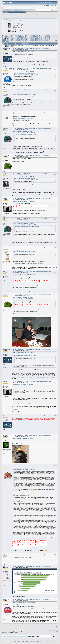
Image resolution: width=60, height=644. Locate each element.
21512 (15, 40)
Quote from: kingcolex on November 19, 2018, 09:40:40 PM (23, 297)
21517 (29, 40)
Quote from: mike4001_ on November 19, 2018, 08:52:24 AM (24, 602)
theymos (5, 112)
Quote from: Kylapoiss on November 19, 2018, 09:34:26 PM (24, 133)
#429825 (55, 129)
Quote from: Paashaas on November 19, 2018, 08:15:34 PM (23, 202)
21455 (46, 36)
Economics (17, 15)
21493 (10, 39)
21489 (46, 38)
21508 (4, 40)
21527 (9, 41)
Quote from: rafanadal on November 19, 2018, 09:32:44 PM (23, 51)
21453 (40, 36)
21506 (46, 39)
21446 (20, 36)
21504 (40, 39)
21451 (34, 36)
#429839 (55, 567)
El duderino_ (6, 465)
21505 (43, 39)
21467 (32, 37)
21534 (29, 41)
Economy (12, 15)
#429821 (55, 49)
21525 (4, 41)
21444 (15, 36)
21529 (15, 41)
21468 (34, 37)
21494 (13, 39)
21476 (9, 38)
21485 (34, 38)
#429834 (55, 382)
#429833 (55, 350)
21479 (18, 38)
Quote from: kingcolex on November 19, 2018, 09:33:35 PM (23, 72)
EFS (20, 114)
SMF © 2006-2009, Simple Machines (35, 642)
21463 (20, 37)
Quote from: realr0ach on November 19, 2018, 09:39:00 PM (23, 222)
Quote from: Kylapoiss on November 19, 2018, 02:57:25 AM (24, 470)
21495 (15, 39)
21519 (34, 40)
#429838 (55, 555)
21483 (29, 38)
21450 (32, 36)
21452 (37, 36)
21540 (46, 41)
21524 (48, 40)
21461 (15, 37)
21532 (23, 41)
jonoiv (5, 247)
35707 (7, 42)
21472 (46, 37)
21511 (12, 40)
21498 (24, 39)
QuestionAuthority (7, 69)
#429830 (55, 248)
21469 (37, 37)
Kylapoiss (5, 90)
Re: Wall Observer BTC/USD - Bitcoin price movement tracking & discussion (33, 48)
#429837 (55, 466)
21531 (20, 41)
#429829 (55, 219)
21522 (43, 40)
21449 (29, 36)
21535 (32, 41)
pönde (5, 272)
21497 (21, 39)
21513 (18, 40)
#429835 (55, 416)
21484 (32, 38)
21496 (18, 39)
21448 (26, 36)
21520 (37, 40)
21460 (12, 37)
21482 (26, 38)
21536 (34, 41)
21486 (37, 38)
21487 (40, 38)
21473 (48, 37)
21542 (4, 42)
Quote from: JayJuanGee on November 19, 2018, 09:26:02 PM (26, 134)
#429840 (55, 600)
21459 (9, 37)
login (15, 8)
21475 (6, 38)
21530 (18, 41)
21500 (29, 39)
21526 (6, 41)
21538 (40, 41)
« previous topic (55, 37)
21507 (49, 39)
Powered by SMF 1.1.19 (23, 642)
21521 (40, 40)
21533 (26, 41)
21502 (35, 39)
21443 (12, 36)
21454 (43, 36)
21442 (9, 36)
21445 (18, 36)
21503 (38, 39)
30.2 (18, 10)
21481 (23, 38)
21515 (23, 40)
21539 (43, 41)
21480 (20, 38)
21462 (18, 37)
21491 (4, 39)
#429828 (55, 199)
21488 (43, 38)
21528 (12, 41)
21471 (43, 37)
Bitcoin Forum (5, 15)
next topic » (56, 38)
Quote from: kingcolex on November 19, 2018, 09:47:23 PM (23, 438)
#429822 (55, 69)
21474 (4, 38)
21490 (48, 38)
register (18, 8)
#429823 (55, 91)
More (24, 12)
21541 (48, 41)
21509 (6, 40)
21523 (46, 40)
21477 (12, 38)
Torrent (20, 10)
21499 (27, 39)
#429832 (55, 295)
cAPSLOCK (6, 198)
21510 (9, 40)
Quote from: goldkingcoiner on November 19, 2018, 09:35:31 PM (24, 250)
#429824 (55, 113)
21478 (15, 38)
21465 (26, 37)
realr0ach (5, 174)
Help (9, 12)
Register (20, 12)
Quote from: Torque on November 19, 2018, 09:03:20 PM (23, 385)
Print (56, 41)
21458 (6, 37)
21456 (48, 36)
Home (6, 12)
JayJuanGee (6, 599)
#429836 (55, 436)
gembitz (5, 435)
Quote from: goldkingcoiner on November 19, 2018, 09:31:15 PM (25, 53)
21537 (37, 41)
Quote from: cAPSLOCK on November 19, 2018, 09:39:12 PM (24, 275)
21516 (26, 40)
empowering (6, 155)
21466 (29, 37)
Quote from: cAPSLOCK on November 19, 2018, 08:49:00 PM (25, 386)
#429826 (55, 156)
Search (13, 12)
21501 (32, 39)
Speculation (23, 15)
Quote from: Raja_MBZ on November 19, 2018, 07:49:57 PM (24, 119)
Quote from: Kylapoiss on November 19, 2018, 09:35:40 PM (23, 177)
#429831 (55, 272)
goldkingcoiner (7, 48)
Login (16, 12)
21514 (20, 40)
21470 (40, 37)
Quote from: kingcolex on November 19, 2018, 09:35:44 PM (23, 131)
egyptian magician (5, 555)
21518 (32, 40)
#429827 (55, 174)
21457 (4, 37)
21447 (23, 36)
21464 (23, 37)
